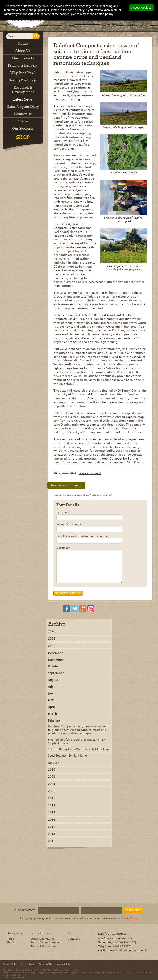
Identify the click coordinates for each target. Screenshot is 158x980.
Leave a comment (90, 473)
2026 (52, 631)
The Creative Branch (15, 977)
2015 (52, 827)
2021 (52, 784)
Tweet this (80, 856)
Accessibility (63, 964)
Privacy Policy (129, 918)
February (54, 720)
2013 (52, 841)
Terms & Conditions (44, 946)
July (51, 687)
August (53, 680)
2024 (52, 646)
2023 (52, 769)
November (55, 660)
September (56, 673)
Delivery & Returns (43, 939)
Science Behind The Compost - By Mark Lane (79, 749)
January (53, 763)
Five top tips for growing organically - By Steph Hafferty (76, 741)
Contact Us (75, 939)
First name (64, 512)
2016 (52, 820)
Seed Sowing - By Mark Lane (67, 755)
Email (83, 536)
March (52, 714)
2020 (52, 791)
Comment (63, 548)
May (51, 700)
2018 (52, 805)
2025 (52, 639)
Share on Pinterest (74, 856)
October (54, 666)
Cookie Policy (28, 964)
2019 (52, 798)
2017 (52, 812)
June (51, 693)
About (10, 942)
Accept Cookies (141, 8)
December (55, 653)
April (52, 707)
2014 (52, 834)
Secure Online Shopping (46, 942)
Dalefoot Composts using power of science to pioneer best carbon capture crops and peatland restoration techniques (78, 730)
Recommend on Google (68, 856)
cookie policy (104, 14)
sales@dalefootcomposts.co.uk (127, 950)
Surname (69, 524)
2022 (52, 777)
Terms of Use (46, 964)
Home (10, 939)
